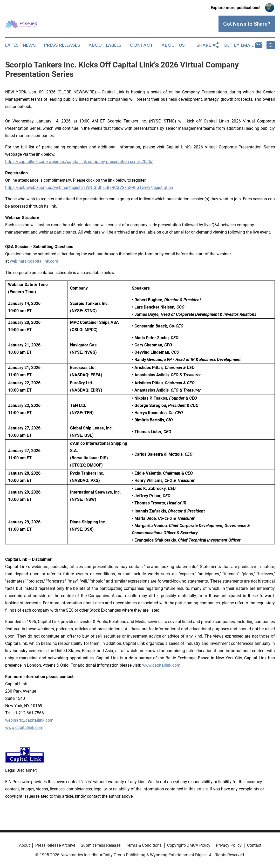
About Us (173, 45)
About (24, 845)
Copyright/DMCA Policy (189, 845)
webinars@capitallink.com (29, 720)
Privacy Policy (229, 845)
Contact (141, 45)
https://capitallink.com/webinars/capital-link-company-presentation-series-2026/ (79, 162)
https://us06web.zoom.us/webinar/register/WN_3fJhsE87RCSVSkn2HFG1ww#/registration (89, 187)
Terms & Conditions (144, 845)
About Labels (105, 45)
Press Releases (62, 45)
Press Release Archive (55, 845)
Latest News (21, 45)
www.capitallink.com (24, 727)
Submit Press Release (101, 845)
